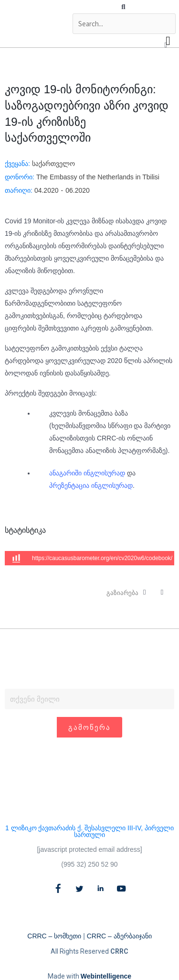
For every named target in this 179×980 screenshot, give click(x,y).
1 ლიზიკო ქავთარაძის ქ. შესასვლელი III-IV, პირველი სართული (89, 831)
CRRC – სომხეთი (54, 936)
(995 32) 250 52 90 (89, 864)
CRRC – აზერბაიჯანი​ (119, 936)
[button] (123, 7)
